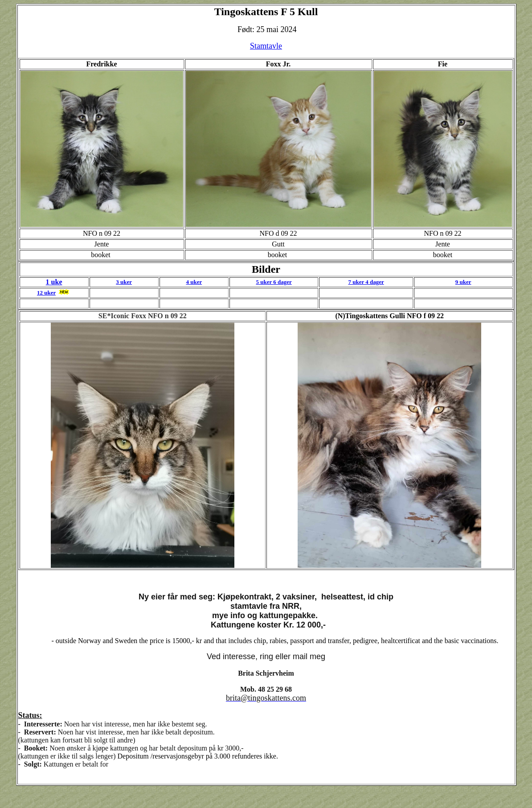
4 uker (194, 282)
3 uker (124, 282)
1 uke (54, 282)
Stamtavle (266, 46)
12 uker (46, 293)
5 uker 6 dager (274, 282)
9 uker (463, 282)
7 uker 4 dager (366, 282)
